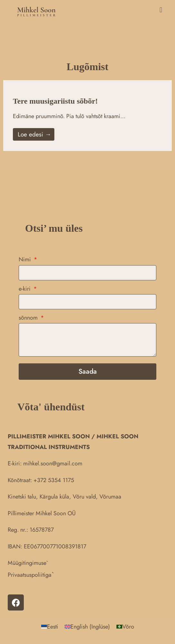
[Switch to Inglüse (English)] (87, 626)
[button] (115, 10)
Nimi (26, 259)
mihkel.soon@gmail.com (53, 463)
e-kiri (25, 289)
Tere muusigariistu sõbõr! (55, 101)
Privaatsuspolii (25, 575)
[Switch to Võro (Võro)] (125, 626)
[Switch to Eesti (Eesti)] (50, 626)
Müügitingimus (26, 563)
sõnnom (29, 318)
